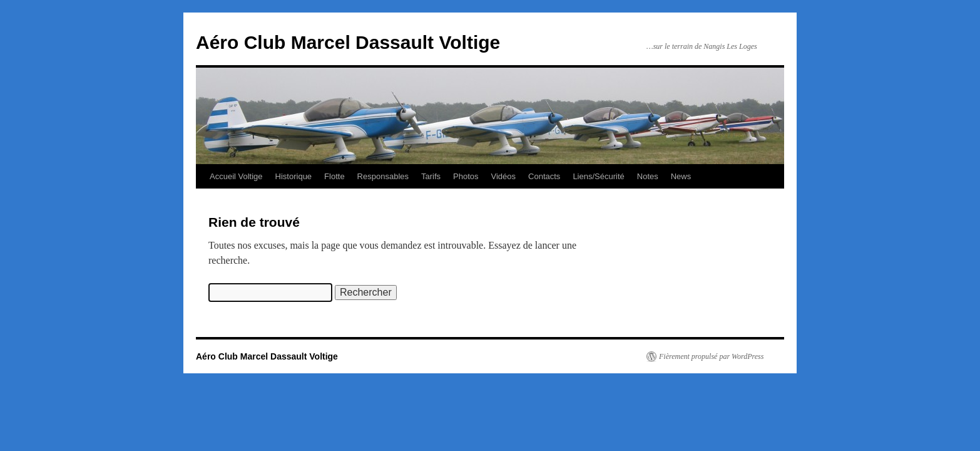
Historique (294, 176)
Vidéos (504, 176)
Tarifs (431, 176)
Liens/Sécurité (598, 176)
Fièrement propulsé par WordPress (711, 356)
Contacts (544, 176)
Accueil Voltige (236, 176)
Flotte (334, 176)
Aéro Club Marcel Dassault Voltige (348, 42)
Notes (648, 176)
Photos (466, 176)
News (681, 176)
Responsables (383, 176)
